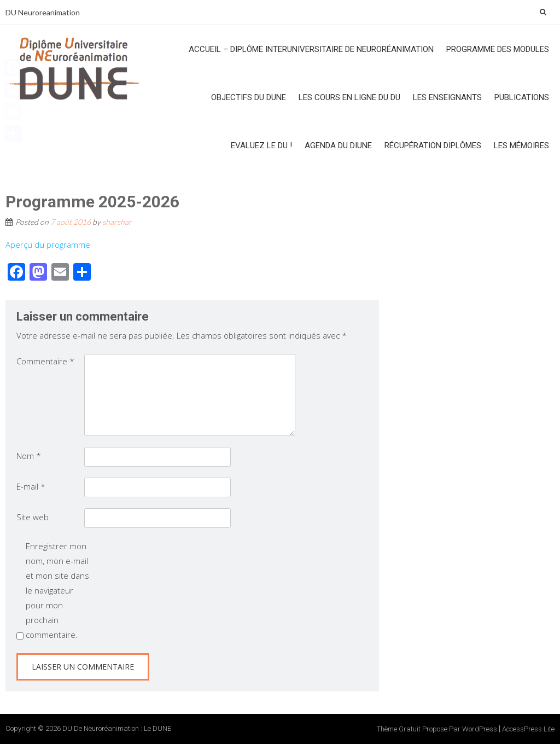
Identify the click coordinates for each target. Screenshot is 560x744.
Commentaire (45, 361)
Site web (33, 517)
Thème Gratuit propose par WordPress (437, 729)
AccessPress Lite (528, 729)
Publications (522, 97)
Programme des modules (498, 49)
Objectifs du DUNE (249, 97)
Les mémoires (521, 146)
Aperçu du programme (48, 245)
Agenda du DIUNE (338, 146)
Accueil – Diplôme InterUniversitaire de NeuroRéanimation (311, 49)
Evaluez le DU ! (261, 146)
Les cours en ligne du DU (349, 97)
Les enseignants (447, 97)
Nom (29, 456)
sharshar (117, 222)
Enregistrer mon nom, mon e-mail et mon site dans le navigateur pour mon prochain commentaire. (57, 590)
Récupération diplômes (433, 146)
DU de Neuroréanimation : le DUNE (117, 728)
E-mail (31, 486)
